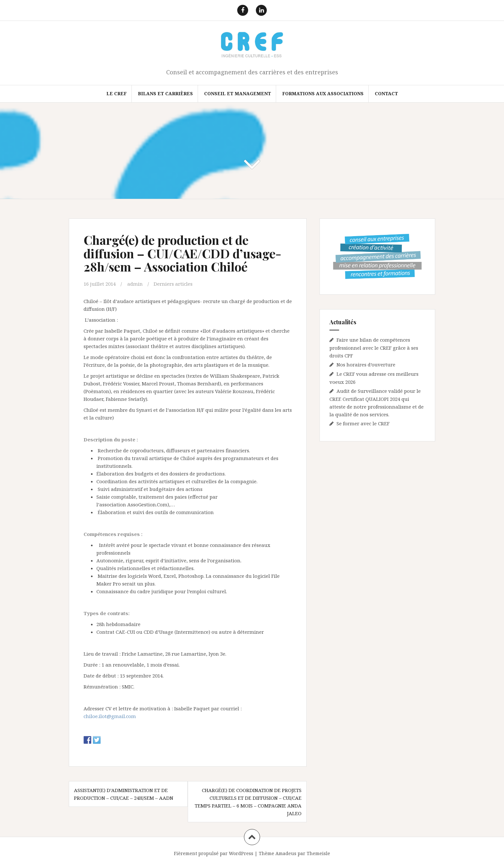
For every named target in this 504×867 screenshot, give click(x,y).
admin (135, 284)
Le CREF (117, 93)
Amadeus (286, 853)
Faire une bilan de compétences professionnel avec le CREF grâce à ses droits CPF (374, 348)
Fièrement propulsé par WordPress (214, 853)
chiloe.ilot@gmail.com (110, 716)
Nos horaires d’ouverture (366, 364)
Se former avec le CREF (363, 423)
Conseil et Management (238, 93)
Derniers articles (173, 284)
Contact (386, 93)
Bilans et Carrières (165, 93)
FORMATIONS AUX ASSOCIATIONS (323, 93)
